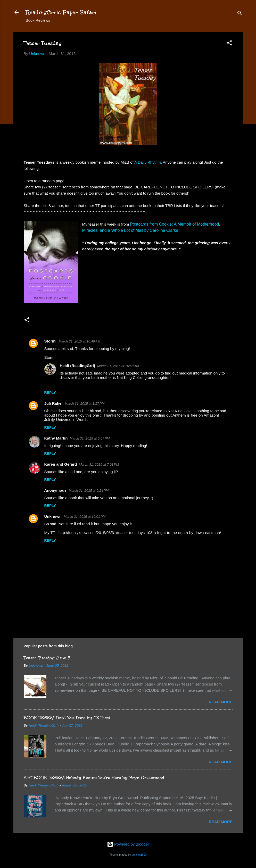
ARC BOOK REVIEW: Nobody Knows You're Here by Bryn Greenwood (94, 778)
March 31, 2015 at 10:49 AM (79, 341)
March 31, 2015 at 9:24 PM (89, 491)
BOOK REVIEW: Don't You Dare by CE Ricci (67, 718)
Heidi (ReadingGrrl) (78, 366)
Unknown (53, 516)
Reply (50, 393)
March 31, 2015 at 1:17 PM (84, 404)
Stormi (51, 341)
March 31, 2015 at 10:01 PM (85, 517)
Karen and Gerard (61, 464)
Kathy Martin (56, 438)
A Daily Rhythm (148, 162)
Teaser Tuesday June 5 (47, 658)
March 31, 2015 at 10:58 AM (118, 366)
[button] (229, 44)
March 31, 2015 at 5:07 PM (90, 438)
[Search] (240, 14)
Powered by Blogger (128, 844)
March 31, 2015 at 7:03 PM (99, 464)
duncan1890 (139, 855)
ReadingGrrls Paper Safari (61, 12)
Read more (221, 702)
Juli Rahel (53, 403)
